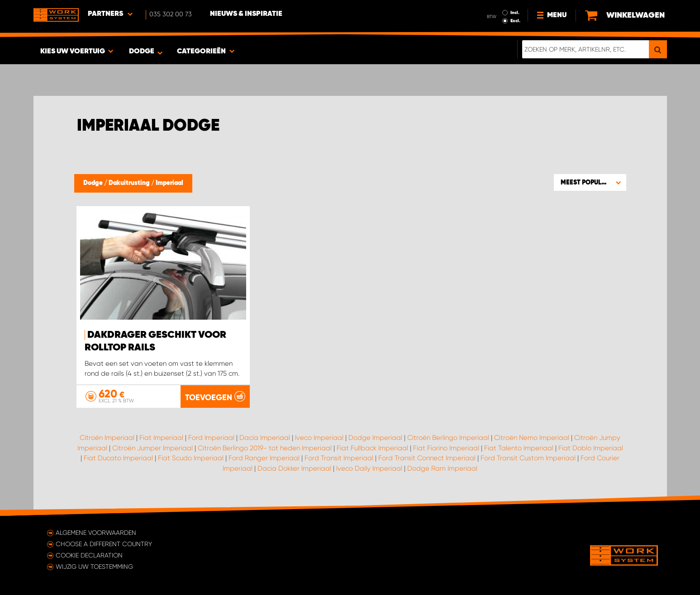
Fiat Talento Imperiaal (519, 448)
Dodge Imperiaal (375, 438)
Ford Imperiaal (211, 438)
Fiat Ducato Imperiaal (118, 458)
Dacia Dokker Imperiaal (294, 468)
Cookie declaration (89, 555)
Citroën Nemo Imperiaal (532, 438)
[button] (590, 182)
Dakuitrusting (130, 183)
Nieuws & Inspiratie (246, 14)
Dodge (94, 183)
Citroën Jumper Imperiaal (152, 448)
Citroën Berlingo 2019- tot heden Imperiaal (265, 448)
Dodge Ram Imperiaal (442, 468)
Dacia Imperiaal (265, 438)
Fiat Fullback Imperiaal (372, 448)
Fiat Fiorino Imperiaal (446, 448)
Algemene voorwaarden (96, 533)
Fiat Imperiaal (161, 438)
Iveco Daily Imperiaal (369, 468)
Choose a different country (104, 544)
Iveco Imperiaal (319, 438)
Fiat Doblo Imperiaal (591, 448)
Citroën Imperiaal (107, 438)
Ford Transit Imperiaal (339, 458)
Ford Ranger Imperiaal (264, 458)
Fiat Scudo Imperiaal (191, 458)
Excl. (515, 21)
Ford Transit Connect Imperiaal (427, 458)
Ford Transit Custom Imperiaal (528, 458)
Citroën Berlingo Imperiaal (448, 438)
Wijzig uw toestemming (94, 567)
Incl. (515, 13)
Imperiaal (169, 183)
